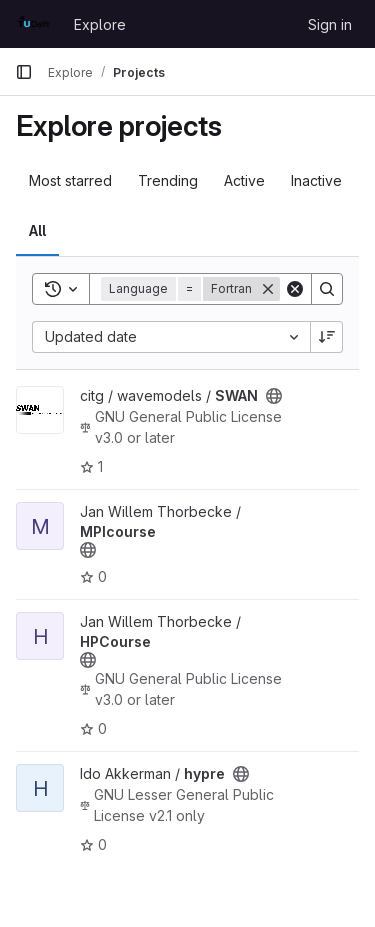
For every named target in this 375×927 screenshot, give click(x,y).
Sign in (330, 24)
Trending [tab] (168, 180)
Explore (100, 24)
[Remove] (268, 289)
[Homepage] (34, 24)
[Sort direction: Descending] (327, 337)
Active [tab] (244, 180)
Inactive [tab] (316, 180)
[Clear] (295, 289)
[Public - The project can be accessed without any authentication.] (274, 396)
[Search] (327, 289)
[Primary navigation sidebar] (24, 72)
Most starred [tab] (70, 180)
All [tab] (37, 230)
